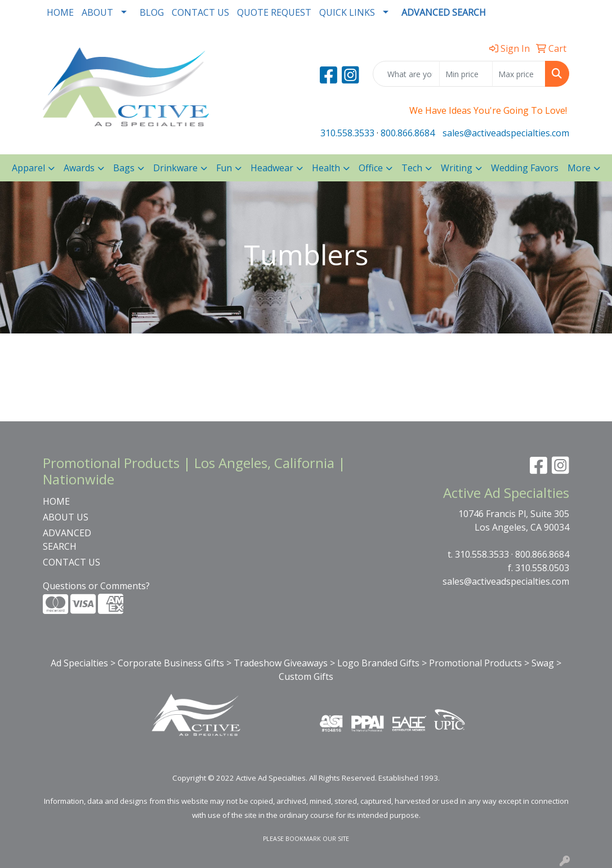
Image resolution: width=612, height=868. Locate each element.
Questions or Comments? (96, 586)
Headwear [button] (272, 168)
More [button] (579, 168)
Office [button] (371, 168)
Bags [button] (124, 168)
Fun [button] (224, 168)
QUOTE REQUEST (274, 12)
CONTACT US (200, 12)
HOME (60, 12)
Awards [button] (79, 168)
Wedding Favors (525, 168)
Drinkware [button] (175, 168)
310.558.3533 (347, 133)
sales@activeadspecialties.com (506, 133)
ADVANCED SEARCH (67, 540)
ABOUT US (66, 517)
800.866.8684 (408, 133)
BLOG (152, 12)
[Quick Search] (406, 74)
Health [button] (326, 168)
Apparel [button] (28, 168)
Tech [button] (412, 168)
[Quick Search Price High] (519, 74)
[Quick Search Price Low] (466, 74)
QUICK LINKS (347, 12)
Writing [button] (457, 168)
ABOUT (97, 12)
